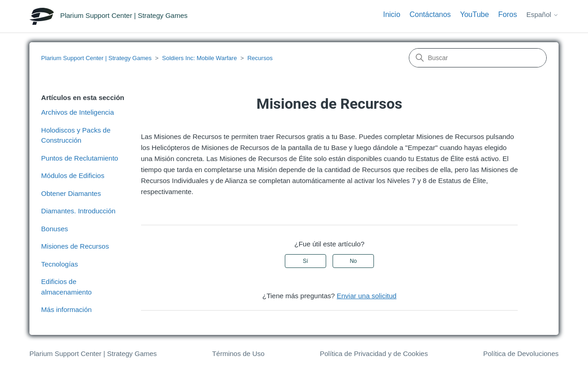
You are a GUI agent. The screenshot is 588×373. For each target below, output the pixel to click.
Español (543, 14)
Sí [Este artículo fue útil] (305, 261)
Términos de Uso (238, 354)
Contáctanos (430, 14)
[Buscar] (478, 58)
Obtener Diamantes (71, 193)
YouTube (475, 14)
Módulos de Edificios (73, 175)
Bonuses (55, 229)
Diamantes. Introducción (79, 211)
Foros (508, 14)
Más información (67, 309)
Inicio (392, 14)
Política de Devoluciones (521, 354)
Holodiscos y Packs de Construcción (76, 135)
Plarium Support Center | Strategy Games (96, 58)
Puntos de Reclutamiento (80, 158)
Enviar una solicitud (367, 296)
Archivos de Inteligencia (78, 112)
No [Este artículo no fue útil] (353, 261)
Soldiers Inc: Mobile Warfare (200, 58)
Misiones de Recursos (75, 246)
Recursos (260, 58)
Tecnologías (60, 264)
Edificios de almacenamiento (67, 287)
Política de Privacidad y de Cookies (374, 354)
